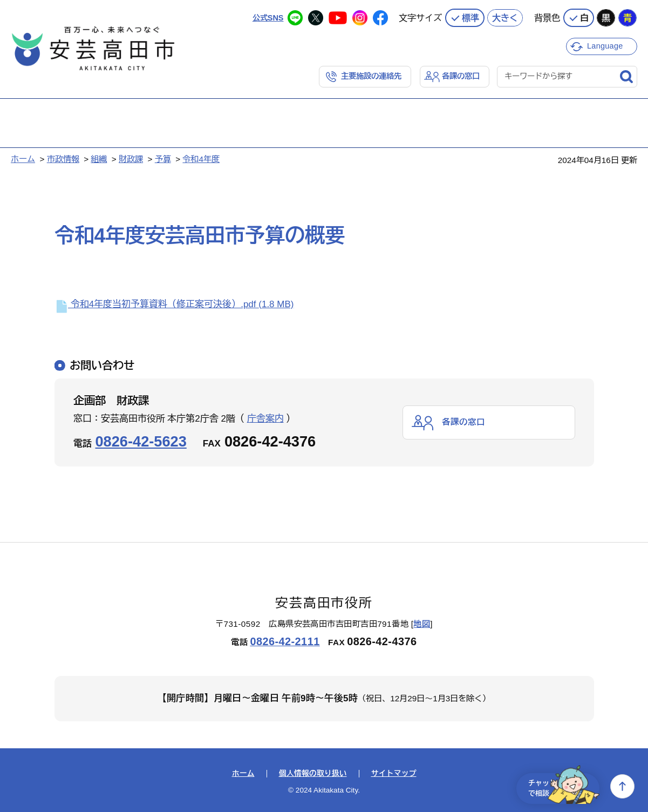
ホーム (23, 158)
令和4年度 (201, 158)
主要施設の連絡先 (366, 75)
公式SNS (267, 16)
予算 (163, 158)
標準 (470, 16)
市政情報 (63, 158)
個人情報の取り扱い (313, 773)
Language (606, 45)
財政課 (131, 158)
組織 (99, 158)
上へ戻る (622, 786)
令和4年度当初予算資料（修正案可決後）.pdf (174, 304)
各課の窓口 (459, 75)
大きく (505, 16)
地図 (422, 623)
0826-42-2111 (285, 641)
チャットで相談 (557, 786)
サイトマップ (394, 773)
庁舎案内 (265, 418)
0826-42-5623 (141, 441)
